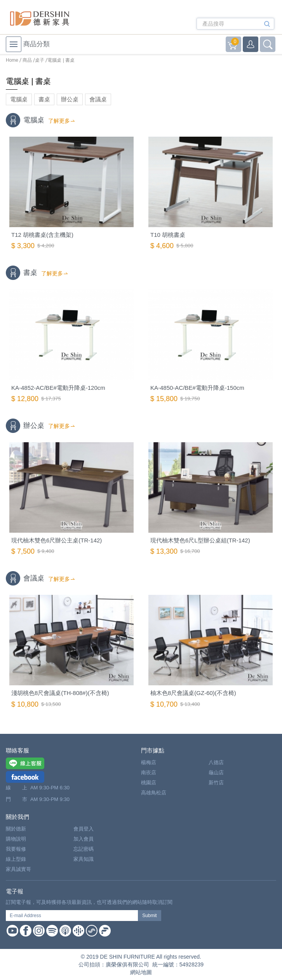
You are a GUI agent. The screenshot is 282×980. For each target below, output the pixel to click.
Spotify (52, 931)
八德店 (216, 762)
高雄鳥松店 (154, 793)
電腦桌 (19, 99)
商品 (27, 60)
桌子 (40, 60)
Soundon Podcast (92, 931)
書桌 (44, 99)
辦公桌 (70, 99)
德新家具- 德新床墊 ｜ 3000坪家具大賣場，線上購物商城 (40, 18)
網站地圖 (141, 972)
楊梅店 (149, 762)
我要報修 (16, 849)
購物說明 (16, 839)
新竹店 (216, 783)
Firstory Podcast (105, 931)
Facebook (26, 931)
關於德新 (16, 829)
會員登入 (84, 829)
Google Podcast (78, 931)
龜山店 (216, 772)
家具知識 (84, 859)
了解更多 (59, 121)
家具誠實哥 (18, 869)
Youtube (12, 931)
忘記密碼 (84, 849)
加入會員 (84, 839)
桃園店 (149, 783)
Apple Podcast (65, 931)
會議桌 (98, 99)
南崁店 (149, 772)
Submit (149, 916)
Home (12, 60)
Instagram (39, 931)
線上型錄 (16, 859)
